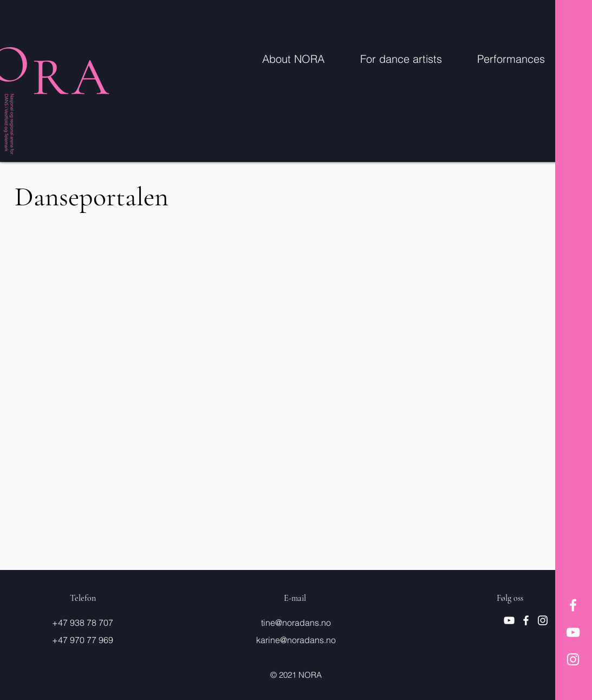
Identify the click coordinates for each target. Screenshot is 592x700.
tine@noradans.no (296, 623)
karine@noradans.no (296, 640)
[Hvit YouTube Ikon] (573, 632)
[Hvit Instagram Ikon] (573, 659)
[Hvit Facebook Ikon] (573, 605)
